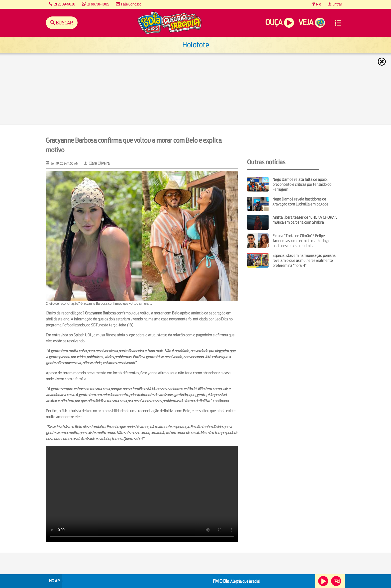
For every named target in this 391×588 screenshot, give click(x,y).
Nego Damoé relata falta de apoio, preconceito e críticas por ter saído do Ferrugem (302, 184)
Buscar (64, 23)
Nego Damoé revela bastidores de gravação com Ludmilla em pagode (300, 202)
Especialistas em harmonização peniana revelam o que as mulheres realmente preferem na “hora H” (304, 260)
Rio (318, 4)
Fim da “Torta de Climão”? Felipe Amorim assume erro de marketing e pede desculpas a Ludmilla (301, 241)
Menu (338, 23)
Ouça (274, 22)
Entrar (337, 4)
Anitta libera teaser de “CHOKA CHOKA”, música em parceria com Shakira (305, 220)
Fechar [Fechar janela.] (382, 62)
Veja (306, 22)
